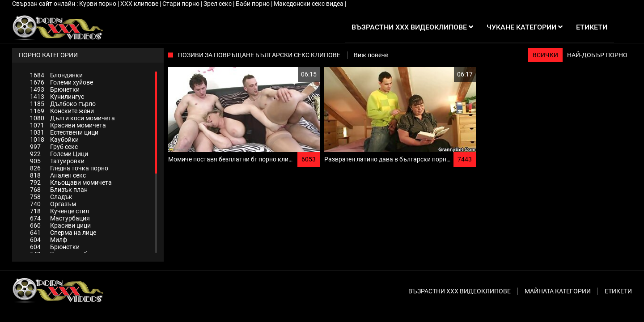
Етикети (618, 291)
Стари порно (182, 4)
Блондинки (56, 75)
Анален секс (58, 175)
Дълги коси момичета (72, 118)
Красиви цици (60, 225)
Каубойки (54, 140)
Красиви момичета (68, 125)
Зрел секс (218, 4)
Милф (49, 240)
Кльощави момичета (71, 182)
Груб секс (54, 147)
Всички (545, 55)
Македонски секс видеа (309, 4)
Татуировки (57, 161)
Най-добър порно (597, 55)
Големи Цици (59, 154)
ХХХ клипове (140, 4)
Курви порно (98, 4)
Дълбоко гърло (63, 104)
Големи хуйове (61, 82)
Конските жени (62, 111)
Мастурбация (60, 218)
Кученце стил (59, 211)
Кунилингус (57, 97)
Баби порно (253, 4)
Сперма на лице (63, 233)
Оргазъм (53, 204)
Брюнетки (55, 89)
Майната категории (558, 291)
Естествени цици (64, 132)
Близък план (59, 190)
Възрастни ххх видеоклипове (460, 291)
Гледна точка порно (69, 168)
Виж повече (371, 55)
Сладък (51, 197)
